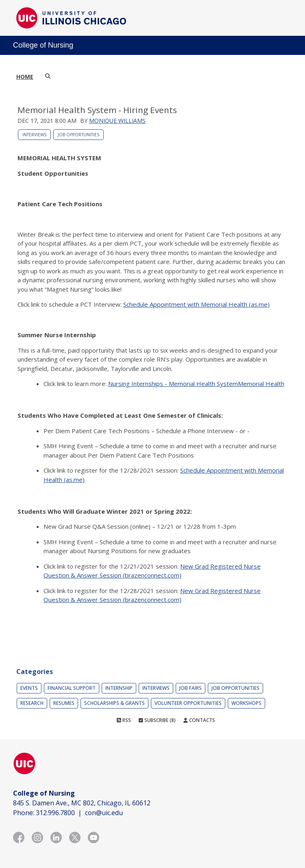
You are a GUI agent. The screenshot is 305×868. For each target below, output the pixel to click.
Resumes (64, 703)
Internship (119, 688)
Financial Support (72, 688)
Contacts (199, 720)
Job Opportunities (78, 135)
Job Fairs (191, 688)
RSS (124, 720)
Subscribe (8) (157, 720)
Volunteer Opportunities (188, 703)
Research (32, 703)
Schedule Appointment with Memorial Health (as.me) (196, 304)
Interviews (34, 135)
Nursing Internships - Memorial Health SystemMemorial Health (196, 384)
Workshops (246, 703)
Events (29, 688)
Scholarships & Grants (114, 703)
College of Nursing (43, 45)
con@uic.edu (104, 813)
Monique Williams (117, 121)
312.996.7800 (55, 813)
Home (25, 77)
